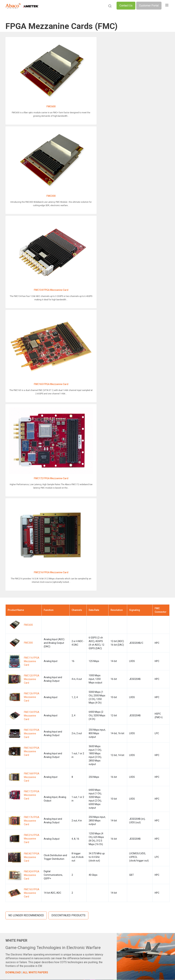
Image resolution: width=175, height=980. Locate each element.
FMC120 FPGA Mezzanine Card (32, 315)
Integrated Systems (16, 861)
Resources (113, 861)
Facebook (151, 835)
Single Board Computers (19, 840)
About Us (112, 835)
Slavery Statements (82, 970)
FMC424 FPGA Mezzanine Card (32, 511)
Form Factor (80, 845)
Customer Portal (149, 6)
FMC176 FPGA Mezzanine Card (32, 457)
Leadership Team (116, 845)
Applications (46, 849)
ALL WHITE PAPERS (35, 609)
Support (10, 900)
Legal (61, 970)
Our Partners (114, 872)
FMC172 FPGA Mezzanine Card (31, 204)
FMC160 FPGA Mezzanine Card (32, 388)
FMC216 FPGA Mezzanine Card (86, 204)
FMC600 (31, 77)
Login (110, 882)
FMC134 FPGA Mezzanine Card (31, 140)
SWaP (76, 882)
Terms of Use (81, 957)
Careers (111, 877)
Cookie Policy (60, 957)
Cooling (77, 861)
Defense (44, 844)
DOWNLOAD (13, 609)
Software (10, 877)
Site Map (105, 970)
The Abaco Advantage (119, 840)
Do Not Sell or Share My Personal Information (120, 957)
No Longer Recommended (26, 552)
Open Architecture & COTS (87, 840)
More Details (82, 791)
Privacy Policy (38, 957)
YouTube (151, 845)
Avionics (10, 866)
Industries (45, 839)
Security (78, 856)
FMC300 (86, 77)
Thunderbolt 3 (81, 872)
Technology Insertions (85, 888)
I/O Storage (12, 872)
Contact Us (126, 6)
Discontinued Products (68, 552)
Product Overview (15, 835)
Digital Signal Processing (19, 845)
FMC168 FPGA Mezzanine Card (32, 413)
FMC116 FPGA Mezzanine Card (32, 298)
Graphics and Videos (17, 856)
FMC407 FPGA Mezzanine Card (32, 493)
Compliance (44, 970)
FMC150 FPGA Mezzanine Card (32, 370)
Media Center (114, 866)
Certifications (114, 851)
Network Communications (20, 851)
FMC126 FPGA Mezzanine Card (32, 333)
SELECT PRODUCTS (114, 717)
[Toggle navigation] (167, 6)
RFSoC (77, 877)
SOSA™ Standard (82, 835)
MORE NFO (21, 659)
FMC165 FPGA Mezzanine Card (86, 140)
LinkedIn (150, 840)
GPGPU (77, 866)
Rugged (77, 851)
